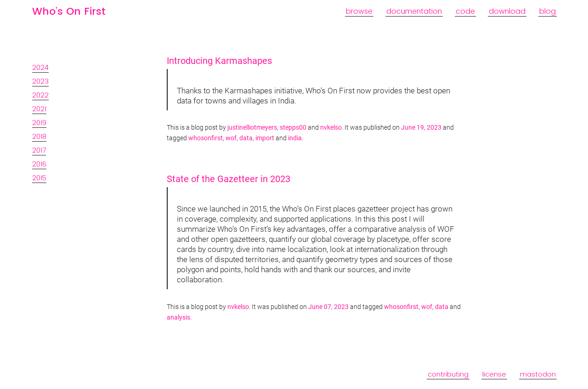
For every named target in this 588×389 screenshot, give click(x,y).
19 (420, 128)
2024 (40, 67)
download (507, 11)
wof (231, 138)
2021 (39, 109)
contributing (448, 374)
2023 (40, 81)
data (246, 138)
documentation (414, 11)
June (408, 128)
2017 (39, 150)
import (265, 138)
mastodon (538, 374)
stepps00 (293, 128)
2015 (39, 178)
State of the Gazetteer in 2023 (229, 179)
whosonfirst (206, 138)
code (465, 11)
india (295, 138)
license (494, 374)
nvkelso (331, 128)
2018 (39, 136)
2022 (40, 95)
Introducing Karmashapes (219, 61)
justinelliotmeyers (252, 128)
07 (328, 307)
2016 (39, 164)
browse (359, 11)
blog (548, 11)
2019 (39, 123)
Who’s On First (69, 11)
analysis (178, 317)
